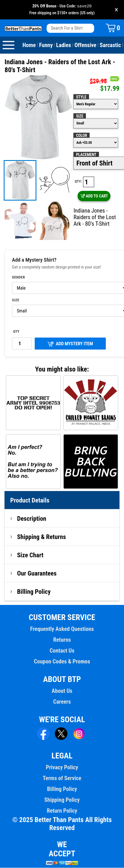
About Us (62, 691)
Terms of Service (62, 778)
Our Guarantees (37, 574)
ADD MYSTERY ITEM (70, 344)
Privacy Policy (62, 768)
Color (81, 136)
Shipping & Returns (42, 537)
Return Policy (62, 811)
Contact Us (62, 651)
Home (29, 45)
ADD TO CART (94, 196)
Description (32, 519)
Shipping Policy (62, 800)
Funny (46, 45)
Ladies (64, 45)
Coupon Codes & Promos (62, 662)
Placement (86, 155)
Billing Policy (34, 592)
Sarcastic (110, 45)
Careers (62, 702)
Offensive (85, 45)
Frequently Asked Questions (62, 629)
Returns (62, 640)
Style (81, 97)
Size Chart (30, 555)
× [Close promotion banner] (116, 10)
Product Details (30, 500)
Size (80, 116)
